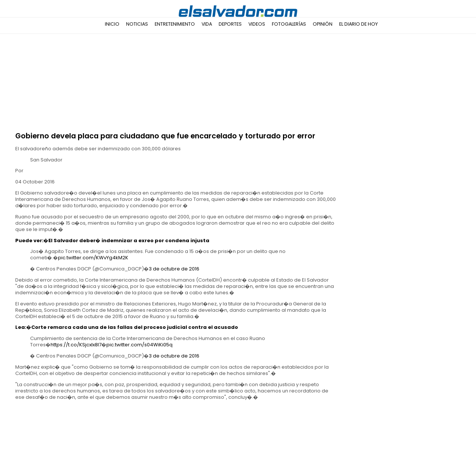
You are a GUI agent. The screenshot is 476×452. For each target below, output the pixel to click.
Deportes (230, 24)
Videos (257, 24)
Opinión (323, 24)
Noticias (137, 24)
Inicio (112, 24)
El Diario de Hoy (358, 24)
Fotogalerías (289, 24)
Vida (207, 24)
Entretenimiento (175, 24)
